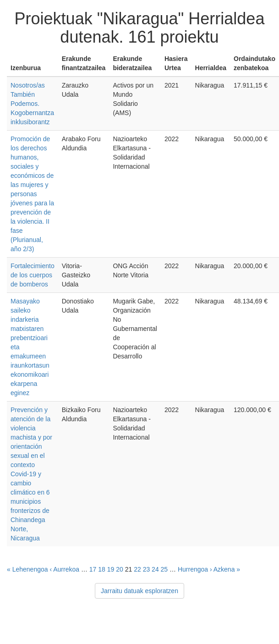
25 (164, 569)
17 (93, 569)
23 (147, 569)
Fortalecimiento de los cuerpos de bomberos (33, 275)
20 (120, 569)
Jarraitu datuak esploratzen (139, 591)
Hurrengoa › (195, 569)
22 (137, 569)
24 (155, 569)
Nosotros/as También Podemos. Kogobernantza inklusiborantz (32, 104)
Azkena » (227, 569)
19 (111, 569)
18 (102, 569)
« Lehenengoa (27, 569)
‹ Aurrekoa (64, 569)
